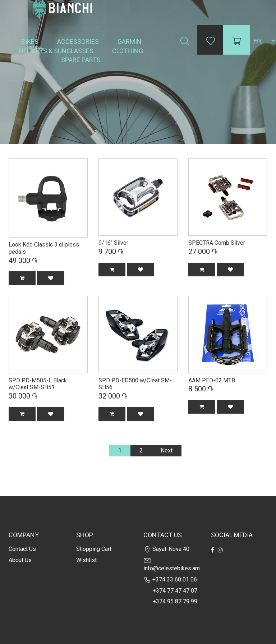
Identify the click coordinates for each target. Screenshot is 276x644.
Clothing (128, 51)
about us (20, 560)
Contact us (22, 549)
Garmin (130, 42)
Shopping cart (94, 549)
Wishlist (86, 560)
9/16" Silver (113, 243)
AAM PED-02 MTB (212, 380)
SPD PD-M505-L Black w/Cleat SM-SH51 (38, 384)
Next (167, 450)
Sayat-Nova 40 (166, 549)
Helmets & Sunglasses (57, 51)
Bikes (31, 42)
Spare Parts (82, 60)
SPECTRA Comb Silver (217, 243)
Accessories (79, 42)
